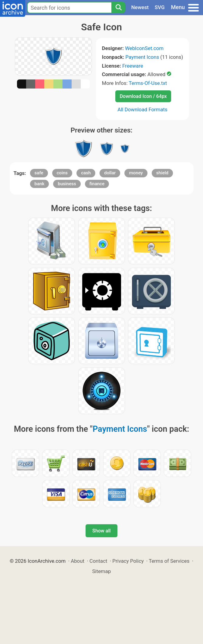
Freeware (133, 66)
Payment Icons (142, 57)
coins (62, 173)
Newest (140, 7)
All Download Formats (142, 109)
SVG (160, 7)
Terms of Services (169, 561)
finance (97, 184)
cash (86, 173)
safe (39, 173)
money (136, 173)
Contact (98, 561)
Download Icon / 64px (143, 96)
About (78, 561)
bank (40, 184)
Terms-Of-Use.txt (148, 83)
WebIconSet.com (144, 48)
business (67, 184)
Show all (101, 531)
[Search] (118, 8)
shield (162, 173)
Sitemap (102, 571)
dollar (110, 173)
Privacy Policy (128, 561)
